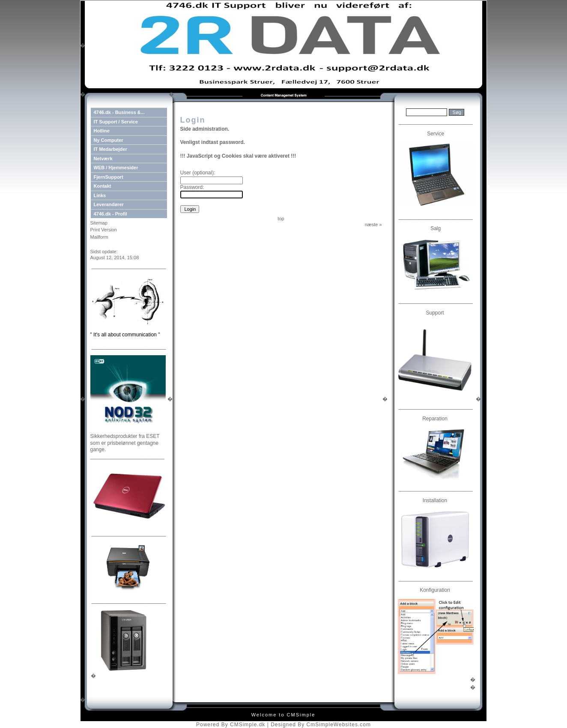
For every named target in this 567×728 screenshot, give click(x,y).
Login (97, 244)
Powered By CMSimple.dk (231, 725)
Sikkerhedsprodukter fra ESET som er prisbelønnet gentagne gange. (125, 443)
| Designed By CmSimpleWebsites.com (319, 725)
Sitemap (99, 223)
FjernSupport (109, 177)
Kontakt (103, 186)
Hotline (102, 131)
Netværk (103, 159)
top (281, 219)
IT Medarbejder (110, 149)
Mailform (99, 237)
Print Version (104, 230)
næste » (373, 225)
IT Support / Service (116, 122)
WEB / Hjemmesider (116, 168)
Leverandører (109, 204)
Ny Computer (109, 140)
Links (100, 195)
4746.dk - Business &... (119, 112)
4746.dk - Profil (110, 214)
